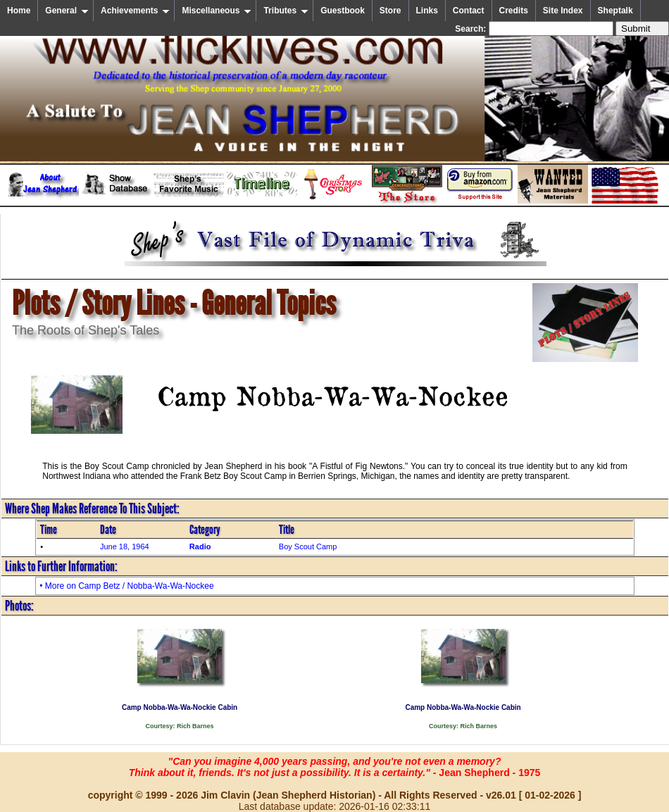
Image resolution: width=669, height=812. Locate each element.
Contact (469, 11)
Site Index (563, 11)
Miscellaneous (217, 11)
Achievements (135, 11)
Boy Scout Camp (308, 546)
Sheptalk (615, 11)
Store (390, 11)
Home (19, 11)
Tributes (286, 11)
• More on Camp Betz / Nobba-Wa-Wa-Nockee (126, 586)
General (67, 11)
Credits (514, 11)
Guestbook (343, 11)
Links (427, 11)
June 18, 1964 (125, 546)
